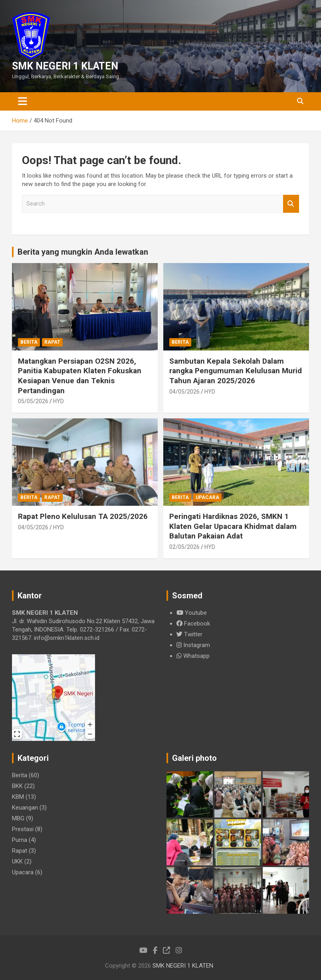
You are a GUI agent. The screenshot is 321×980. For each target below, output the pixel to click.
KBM (18, 797)
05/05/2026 (33, 401)
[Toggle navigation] (23, 101)
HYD (58, 401)
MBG (18, 818)
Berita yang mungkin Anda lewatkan (83, 252)
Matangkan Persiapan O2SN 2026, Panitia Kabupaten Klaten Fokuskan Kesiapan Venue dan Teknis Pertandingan (80, 376)
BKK (17, 786)
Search (291, 204)
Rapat (52, 342)
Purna (20, 840)
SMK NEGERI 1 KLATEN (65, 66)
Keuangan (25, 808)
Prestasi (23, 829)
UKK (17, 861)
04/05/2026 (184, 392)
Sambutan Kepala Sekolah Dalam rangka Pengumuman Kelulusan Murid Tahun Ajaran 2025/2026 (236, 371)
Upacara (207, 497)
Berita (29, 342)
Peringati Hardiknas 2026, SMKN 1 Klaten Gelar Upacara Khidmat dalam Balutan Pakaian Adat (233, 526)
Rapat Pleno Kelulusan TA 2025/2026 (83, 516)
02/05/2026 (184, 547)
